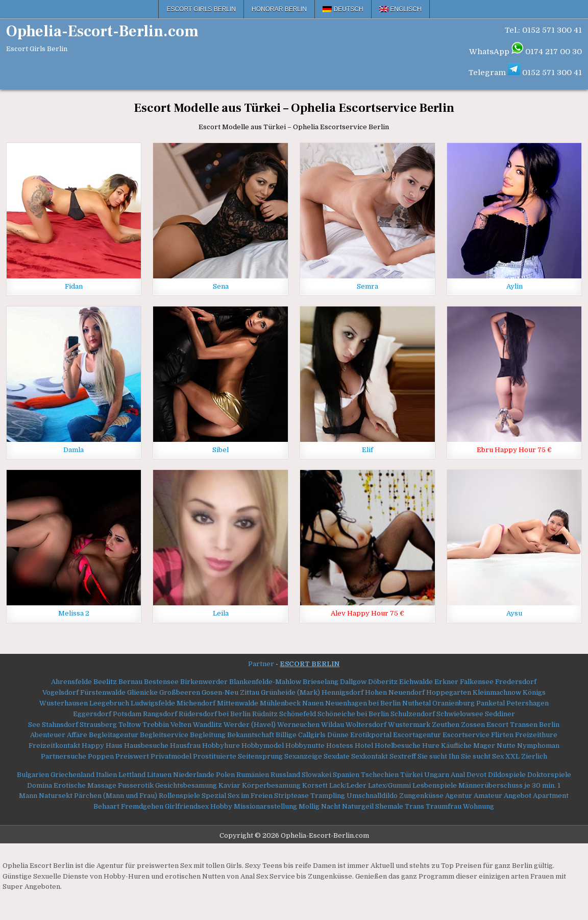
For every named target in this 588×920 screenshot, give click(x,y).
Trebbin (156, 725)
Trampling (328, 796)
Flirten (502, 735)
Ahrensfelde (71, 682)
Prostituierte (215, 756)
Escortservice (466, 735)
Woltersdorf (366, 725)
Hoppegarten (449, 692)
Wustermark (409, 725)
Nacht (331, 806)
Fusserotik (136, 785)
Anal (458, 775)
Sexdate (337, 756)
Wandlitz (207, 725)
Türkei (411, 775)
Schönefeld (298, 714)
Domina (40, 785)
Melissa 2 (74, 613)
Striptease (291, 796)
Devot (476, 775)
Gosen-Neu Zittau (230, 692)
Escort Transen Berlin (523, 725)
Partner (261, 664)
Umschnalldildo (372, 796)
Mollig (309, 806)
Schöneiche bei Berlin (353, 714)
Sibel (220, 450)
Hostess (340, 746)
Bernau (130, 682)
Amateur (488, 796)
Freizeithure (536, 735)
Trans (414, 806)
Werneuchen (298, 725)
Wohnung (479, 806)
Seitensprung (260, 756)
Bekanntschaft (251, 735)
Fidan (74, 286)
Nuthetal (416, 703)
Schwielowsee (460, 714)
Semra (367, 286)
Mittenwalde (238, 703)
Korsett (315, 785)
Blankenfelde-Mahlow (265, 682)
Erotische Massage (85, 785)
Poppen (101, 756)
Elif (367, 450)
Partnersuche (64, 756)
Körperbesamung (271, 785)
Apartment (551, 796)
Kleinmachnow (497, 692)
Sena (221, 286)
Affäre (77, 735)
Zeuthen (446, 725)
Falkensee (477, 682)
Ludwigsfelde (153, 703)
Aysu (514, 613)
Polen (225, 775)
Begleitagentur (114, 735)
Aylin (514, 286)
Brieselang (321, 682)
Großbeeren (180, 692)
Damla (73, 450)
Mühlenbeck (280, 703)
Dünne (338, 735)
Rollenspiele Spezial (192, 796)
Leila (221, 613)
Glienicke (142, 692)
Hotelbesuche (398, 746)
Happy (93, 746)
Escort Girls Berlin (201, 9)
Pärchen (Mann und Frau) (116, 796)
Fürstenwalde (103, 692)
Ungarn (437, 775)
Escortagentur (417, 735)
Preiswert (132, 756)
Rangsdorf (160, 714)
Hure (431, 746)
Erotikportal (371, 735)
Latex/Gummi (389, 785)
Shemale (389, 806)
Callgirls (312, 735)
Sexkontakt (370, 756)
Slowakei (316, 775)
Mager (484, 746)
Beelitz (105, 682)
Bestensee (161, 682)
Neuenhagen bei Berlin (363, 703)
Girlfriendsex (187, 806)
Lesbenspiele (435, 785)
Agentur (459, 796)
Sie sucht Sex (482, 756)
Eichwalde (416, 682)
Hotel (364, 746)
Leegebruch (109, 703)
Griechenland (72, 775)
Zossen (473, 725)
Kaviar (229, 785)
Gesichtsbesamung (186, 785)
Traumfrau (444, 806)
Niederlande (194, 775)
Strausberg (98, 725)
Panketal (491, 703)
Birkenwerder (204, 682)
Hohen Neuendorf (395, 692)
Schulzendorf (413, 714)
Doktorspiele (549, 775)
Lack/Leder (348, 785)
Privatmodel (171, 756)
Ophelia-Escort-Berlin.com (102, 31)
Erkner (446, 682)
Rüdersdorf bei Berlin (215, 714)
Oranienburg (454, 703)
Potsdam (127, 714)
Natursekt (56, 796)
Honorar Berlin (279, 9)
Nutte (506, 746)
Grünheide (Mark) (290, 692)
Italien (106, 775)
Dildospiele (507, 775)
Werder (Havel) (250, 725)
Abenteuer (48, 735)
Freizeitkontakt (54, 746)
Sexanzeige (303, 756)
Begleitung (208, 735)
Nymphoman (538, 746)
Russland (285, 775)
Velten (181, 725)
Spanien (346, 775)
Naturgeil (358, 806)
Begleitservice (164, 735)
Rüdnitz (265, 714)
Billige (286, 735)
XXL (512, 756)
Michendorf (196, 703)
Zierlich (534, 756)
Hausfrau (185, 746)
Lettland (132, 775)
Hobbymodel (263, 746)
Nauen (313, 703)
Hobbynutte (305, 746)
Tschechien (380, 775)
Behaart (106, 806)
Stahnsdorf (60, 725)
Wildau (333, 725)
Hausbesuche (146, 746)
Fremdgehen (142, 806)
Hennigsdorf (342, 692)
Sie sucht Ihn (438, 756)
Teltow (130, 725)
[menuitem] (343, 9)
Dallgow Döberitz (369, 682)
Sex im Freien (250, 796)
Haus (114, 746)
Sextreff (403, 756)
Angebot (518, 796)
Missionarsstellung (265, 806)
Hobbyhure (221, 746)
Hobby (221, 806)
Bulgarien (33, 775)
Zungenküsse (421, 796)
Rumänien (253, 775)
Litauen (159, 775)
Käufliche (456, 746)
